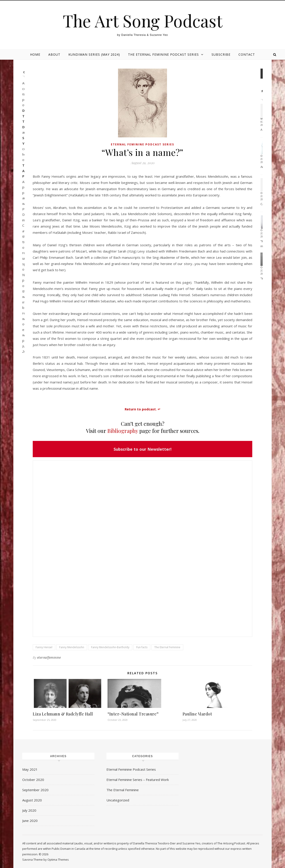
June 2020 (30, 821)
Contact (247, 54)
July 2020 (29, 810)
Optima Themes (58, 860)
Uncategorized (118, 800)
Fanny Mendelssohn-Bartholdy (110, 647)
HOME (35, 54)
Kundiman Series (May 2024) (94, 54)
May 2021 (30, 769)
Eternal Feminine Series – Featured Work (138, 780)
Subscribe (221, 54)
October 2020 (33, 780)
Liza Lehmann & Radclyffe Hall (63, 714)
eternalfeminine (49, 657)
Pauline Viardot (197, 714)
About (54, 54)
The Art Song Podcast (143, 21)
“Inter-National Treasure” (133, 714)
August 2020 (32, 800)
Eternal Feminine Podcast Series (142, 144)
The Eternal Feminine (167, 647)
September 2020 (35, 790)
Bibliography (123, 431)
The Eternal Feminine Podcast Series (163, 54)
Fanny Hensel (44, 647)
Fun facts (142, 647)
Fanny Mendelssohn (72, 647)
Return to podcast (140, 409)
